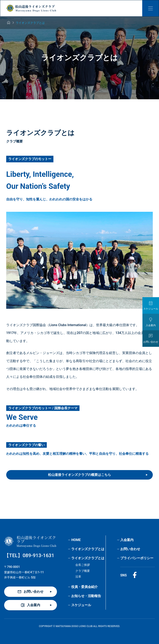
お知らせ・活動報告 (86, 596)
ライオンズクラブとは (88, 549)
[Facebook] (135, 575)
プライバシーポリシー (137, 558)
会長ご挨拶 (83, 565)
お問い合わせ (130, 549)
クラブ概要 (83, 571)
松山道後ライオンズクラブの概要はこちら (79, 475)
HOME (76, 540)
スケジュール (81, 605)
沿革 (78, 577)
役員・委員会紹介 (84, 587)
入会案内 (127, 540)
